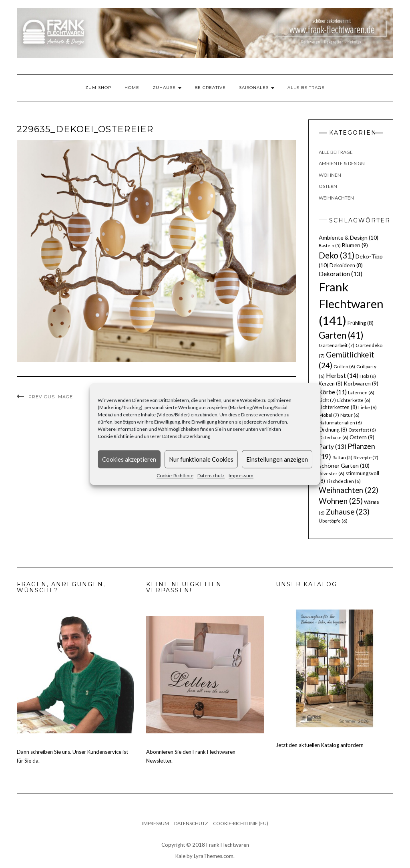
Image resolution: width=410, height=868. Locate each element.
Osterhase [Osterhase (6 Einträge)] (334, 437)
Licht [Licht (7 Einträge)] (327, 400)
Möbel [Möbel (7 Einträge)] (329, 415)
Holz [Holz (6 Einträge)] (368, 376)
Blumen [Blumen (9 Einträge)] (355, 245)
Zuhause (167, 88)
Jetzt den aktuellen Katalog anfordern (320, 745)
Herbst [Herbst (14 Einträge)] (342, 375)
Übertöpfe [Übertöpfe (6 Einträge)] (333, 521)
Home (132, 88)
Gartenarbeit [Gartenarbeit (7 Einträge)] (337, 345)
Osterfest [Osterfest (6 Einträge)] (362, 430)
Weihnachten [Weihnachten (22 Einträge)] (349, 490)
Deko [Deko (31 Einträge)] (337, 255)
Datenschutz (211, 475)
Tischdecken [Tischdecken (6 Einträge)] (344, 481)
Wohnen (330, 175)
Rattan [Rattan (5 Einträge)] (342, 457)
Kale (180, 856)
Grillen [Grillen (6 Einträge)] (344, 366)
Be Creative (210, 88)
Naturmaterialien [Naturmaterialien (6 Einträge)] (340, 423)
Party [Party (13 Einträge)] (333, 446)
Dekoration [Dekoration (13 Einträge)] (341, 274)
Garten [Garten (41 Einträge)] (341, 335)
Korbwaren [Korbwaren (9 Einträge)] (361, 384)
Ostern (328, 186)
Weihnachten (336, 198)
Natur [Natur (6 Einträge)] (350, 415)
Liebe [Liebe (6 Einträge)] (368, 407)
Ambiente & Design (342, 163)
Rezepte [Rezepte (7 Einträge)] (366, 457)
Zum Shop (98, 88)
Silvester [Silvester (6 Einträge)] (332, 473)
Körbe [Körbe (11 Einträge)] (333, 392)
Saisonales (257, 88)
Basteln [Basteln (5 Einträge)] (330, 245)
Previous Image (51, 397)
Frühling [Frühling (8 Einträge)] (361, 323)
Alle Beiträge (306, 88)
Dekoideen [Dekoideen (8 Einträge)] (346, 265)
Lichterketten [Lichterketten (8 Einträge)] (338, 407)
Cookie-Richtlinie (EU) (241, 823)
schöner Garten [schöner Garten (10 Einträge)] (344, 465)
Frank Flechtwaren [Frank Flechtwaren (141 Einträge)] (351, 304)
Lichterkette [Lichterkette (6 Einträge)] (354, 400)
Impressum (241, 475)
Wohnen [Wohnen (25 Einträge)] (341, 501)
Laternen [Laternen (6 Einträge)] (361, 393)
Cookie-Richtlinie (175, 475)
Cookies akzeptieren (129, 459)
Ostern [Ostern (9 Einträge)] (362, 437)
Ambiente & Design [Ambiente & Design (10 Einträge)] (349, 237)
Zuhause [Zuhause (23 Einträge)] (348, 512)
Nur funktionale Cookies (201, 459)
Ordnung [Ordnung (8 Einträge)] (333, 430)
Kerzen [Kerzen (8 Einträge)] (331, 384)
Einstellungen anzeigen (277, 459)
